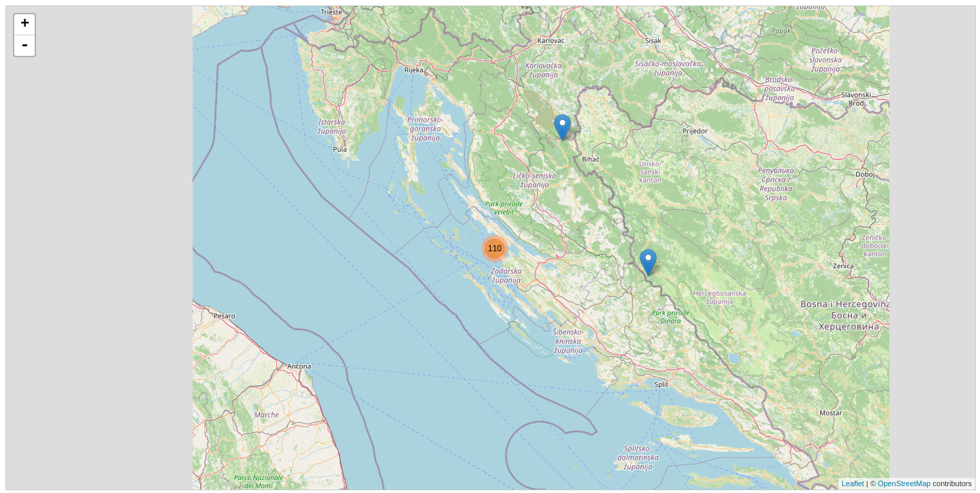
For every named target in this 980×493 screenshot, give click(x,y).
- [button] (24, 46)
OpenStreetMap (904, 483)
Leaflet (853, 483)
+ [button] (25, 25)
